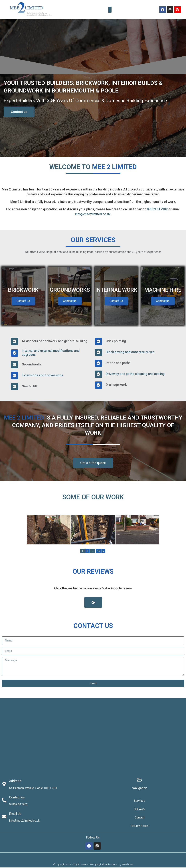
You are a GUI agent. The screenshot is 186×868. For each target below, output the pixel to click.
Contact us (23, 301)
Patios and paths (118, 363)
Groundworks (32, 365)
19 (99, 552)
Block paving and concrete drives (130, 352)
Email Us (15, 814)
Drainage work (116, 385)
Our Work (139, 810)
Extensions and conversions (42, 376)
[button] (110, 10)
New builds (30, 387)
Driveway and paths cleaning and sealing (135, 374)
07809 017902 (157, 209)
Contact (140, 818)
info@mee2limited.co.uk (93, 214)
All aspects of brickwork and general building (54, 342)
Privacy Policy (139, 827)
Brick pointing (116, 342)
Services (139, 801)
